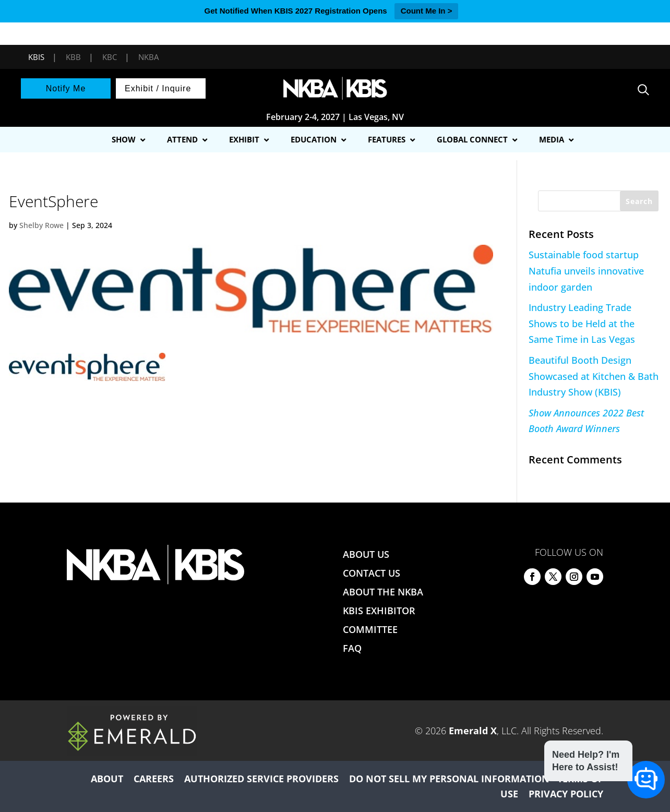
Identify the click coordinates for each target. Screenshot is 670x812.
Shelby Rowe (41, 225)
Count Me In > (427, 11)
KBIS (36, 57)
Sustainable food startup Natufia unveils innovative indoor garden (586, 271)
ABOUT (107, 779)
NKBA (148, 57)
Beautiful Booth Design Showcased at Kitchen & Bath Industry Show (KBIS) (594, 376)
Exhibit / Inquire (158, 88)
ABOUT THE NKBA (383, 592)
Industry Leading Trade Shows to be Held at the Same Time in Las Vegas (582, 323)
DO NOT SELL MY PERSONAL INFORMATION (449, 779)
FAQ (352, 648)
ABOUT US (366, 554)
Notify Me (66, 88)
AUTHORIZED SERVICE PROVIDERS (261, 779)
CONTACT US (372, 573)
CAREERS (154, 779)
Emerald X (473, 731)
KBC (110, 57)
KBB (73, 57)
